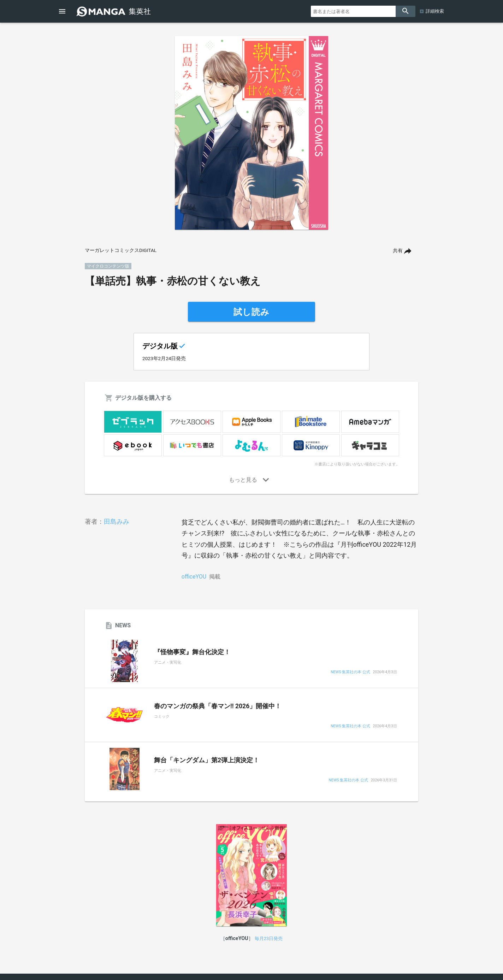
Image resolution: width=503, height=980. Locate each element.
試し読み (251, 312)
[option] (251, 133)
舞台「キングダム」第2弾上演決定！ (207, 760)
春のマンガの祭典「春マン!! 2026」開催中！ (218, 706)
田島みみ (117, 521)
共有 (398, 251)
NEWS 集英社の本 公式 (350, 672)
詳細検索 (435, 11)
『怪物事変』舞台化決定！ (192, 652)
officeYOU (194, 577)
